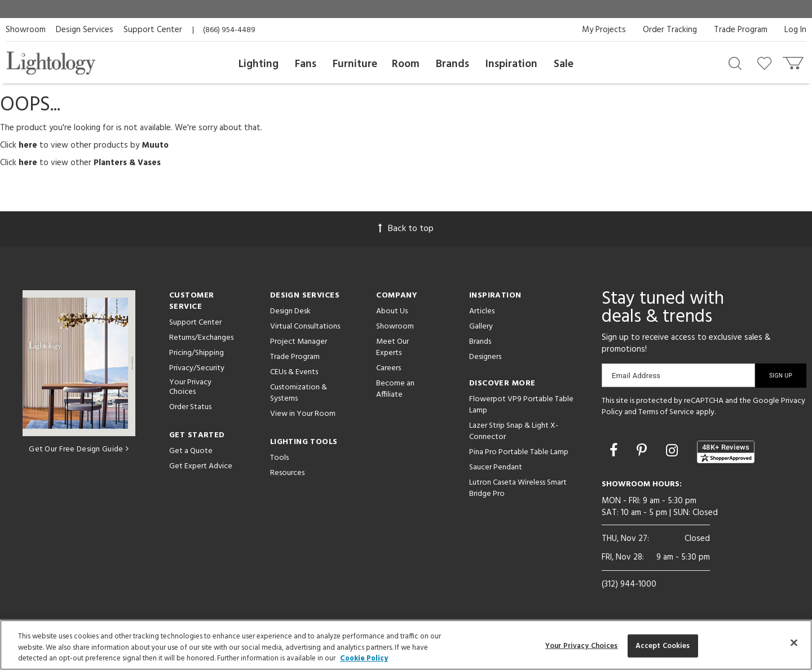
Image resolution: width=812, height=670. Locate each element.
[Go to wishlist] (767, 63)
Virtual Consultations (305, 327)
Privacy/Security (197, 368)
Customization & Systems (299, 393)
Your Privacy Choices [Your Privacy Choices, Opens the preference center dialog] (582, 645)
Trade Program (741, 30)
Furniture (355, 64)
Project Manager (299, 342)
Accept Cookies (663, 645)
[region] (406, 645)
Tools (279, 458)
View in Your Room (303, 414)
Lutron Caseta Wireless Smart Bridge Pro (518, 488)
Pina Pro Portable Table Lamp (519, 452)
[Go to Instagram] (674, 452)
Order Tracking (670, 30)
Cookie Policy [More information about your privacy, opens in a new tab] (364, 658)
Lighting (259, 64)
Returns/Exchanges (201, 338)
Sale (564, 64)
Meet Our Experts (392, 347)
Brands (453, 64)
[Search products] (735, 63)
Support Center (153, 30)
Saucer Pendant (496, 467)
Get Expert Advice (201, 466)
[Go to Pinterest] (643, 452)
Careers (389, 368)
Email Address (636, 376)
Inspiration (511, 64)
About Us (392, 311)
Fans (306, 64)
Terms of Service (666, 412)
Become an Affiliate (395, 389)
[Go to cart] (794, 61)
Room (406, 64)
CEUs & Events (294, 372)
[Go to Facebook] (615, 452)
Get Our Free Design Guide (79, 449)
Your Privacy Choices (190, 388)
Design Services (85, 30)
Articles (482, 311)
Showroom (26, 30)
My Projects (604, 30)
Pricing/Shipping (197, 353)
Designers (485, 357)
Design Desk (290, 311)
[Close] (794, 642)
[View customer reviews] (726, 452)
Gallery (481, 327)
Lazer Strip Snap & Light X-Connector (514, 431)
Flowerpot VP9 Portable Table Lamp (521, 405)
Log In (795, 30)
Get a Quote (191, 451)
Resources (287, 473)
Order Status (190, 407)
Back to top (406, 229)
